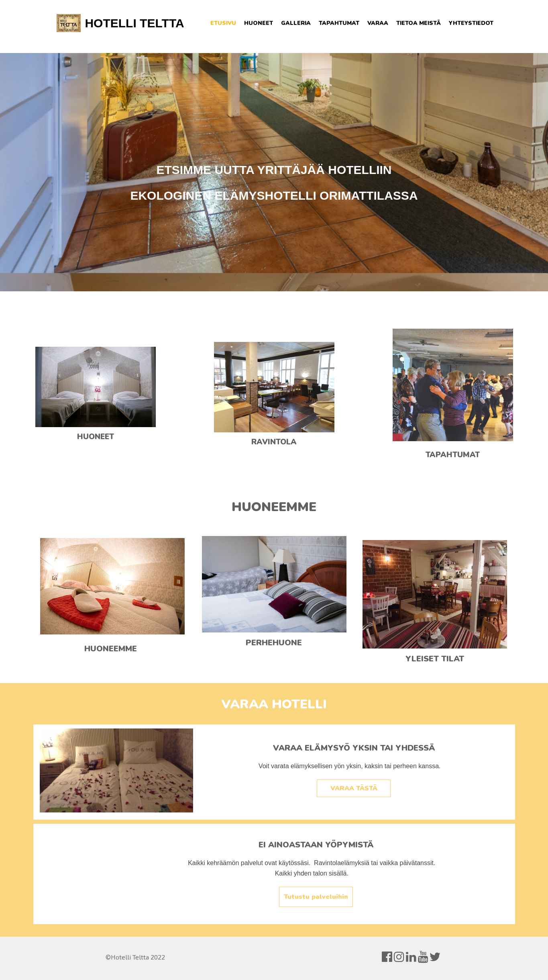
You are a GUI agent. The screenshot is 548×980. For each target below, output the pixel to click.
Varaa (378, 23)
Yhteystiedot (471, 23)
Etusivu (223, 23)
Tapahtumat (339, 23)
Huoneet (259, 23)
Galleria (296, 23)
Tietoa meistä (419, 23)
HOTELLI (110, 23)
